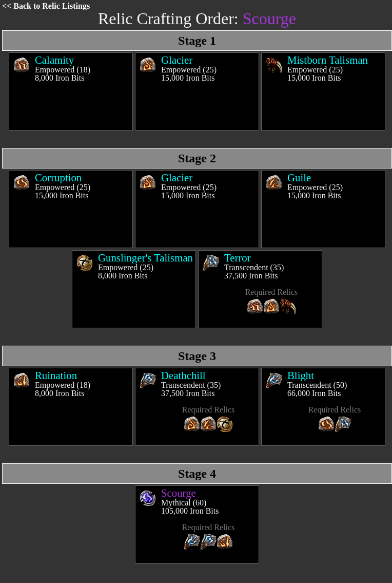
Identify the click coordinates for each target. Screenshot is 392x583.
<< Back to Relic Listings (46, 6)
